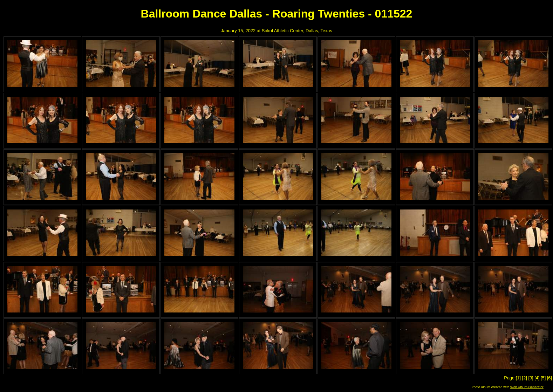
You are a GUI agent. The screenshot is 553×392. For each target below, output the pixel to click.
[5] (543, 378)
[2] (525, 378)
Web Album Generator (527, 387)
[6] (549, 378)
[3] (531, 378)
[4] (537, 378)
